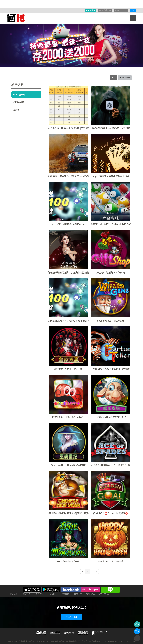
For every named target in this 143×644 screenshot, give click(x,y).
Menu (134, 16)
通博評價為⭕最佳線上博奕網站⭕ (111, 513)
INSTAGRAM (104, 594)
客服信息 (78, 594)
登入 (133, 10)
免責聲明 (65, 594)
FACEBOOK (91, 594)
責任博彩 (39, 594)
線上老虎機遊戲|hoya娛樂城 (111, 272)
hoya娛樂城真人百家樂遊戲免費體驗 (111, 176)
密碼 (117, 10)
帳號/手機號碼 (105, 10)
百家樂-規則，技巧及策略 (111, 561)
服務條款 (14, 594)
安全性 (52, 594)
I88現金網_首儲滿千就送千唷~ (68, 369)
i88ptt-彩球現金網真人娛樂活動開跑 (68, 465)
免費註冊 (91, 10)
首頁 (114, 78)
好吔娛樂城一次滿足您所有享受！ (68, 417)
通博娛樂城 (18, 102)
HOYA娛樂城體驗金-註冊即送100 (68, 224)
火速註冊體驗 (71, 617)
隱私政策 (26, 594)
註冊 (137, 624)
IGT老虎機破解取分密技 (68, 561)
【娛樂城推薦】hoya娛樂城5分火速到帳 (111, 128)
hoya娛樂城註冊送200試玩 (111, 321)
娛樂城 (16, 110)
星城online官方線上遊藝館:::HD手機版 (111, 369)
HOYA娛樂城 (19, 94)
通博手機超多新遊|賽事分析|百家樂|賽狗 (68, 513)
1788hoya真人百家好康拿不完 (111, 417)
